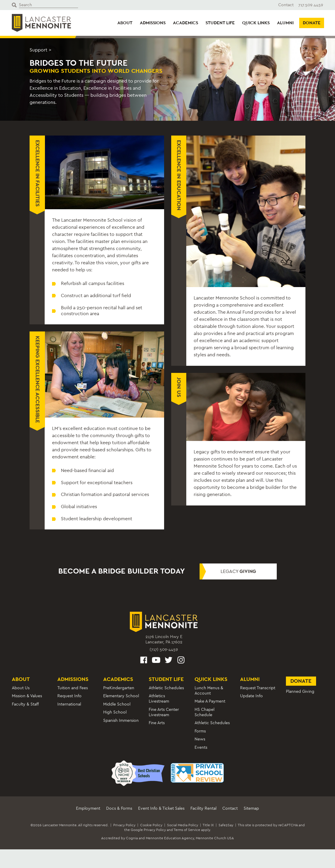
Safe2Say (226, 825)
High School (115, 712)
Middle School (117, 704)
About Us (21, 688)
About (125, 23)
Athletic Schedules (166, 688)
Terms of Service (187, 830)
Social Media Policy (183, 825)
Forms (200, 731)
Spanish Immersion (121, 720)
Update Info (251, 696)
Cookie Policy (151, 825)
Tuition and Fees (73, 688)
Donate (312, 23)
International (69, 704)
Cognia (132, 838)
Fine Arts (157, 723)
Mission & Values (27, 696)
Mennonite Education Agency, (170, 838)
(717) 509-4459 (164, 649)
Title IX (208, 825)
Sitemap (251, 808)
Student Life (220, 23)
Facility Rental (203, 808)
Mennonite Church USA (215, 838)
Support (38, 50)
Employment (88, 808)
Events (201, 747)
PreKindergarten (119, 688)
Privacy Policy (124, 825)
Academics (186, 23)
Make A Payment (210, 701)
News (200, 739)
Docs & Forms (119, 808)
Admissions (153, 23)
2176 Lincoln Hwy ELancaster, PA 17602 (164, 639)
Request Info (69, 696)
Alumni (285, 23)
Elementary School (121, 696)
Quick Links (256, 23)
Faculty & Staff (25, 704)
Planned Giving (300, 691)
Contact (286, 5)
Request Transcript (258, 688)
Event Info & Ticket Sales (161, 808)
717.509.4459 (311, 5)
